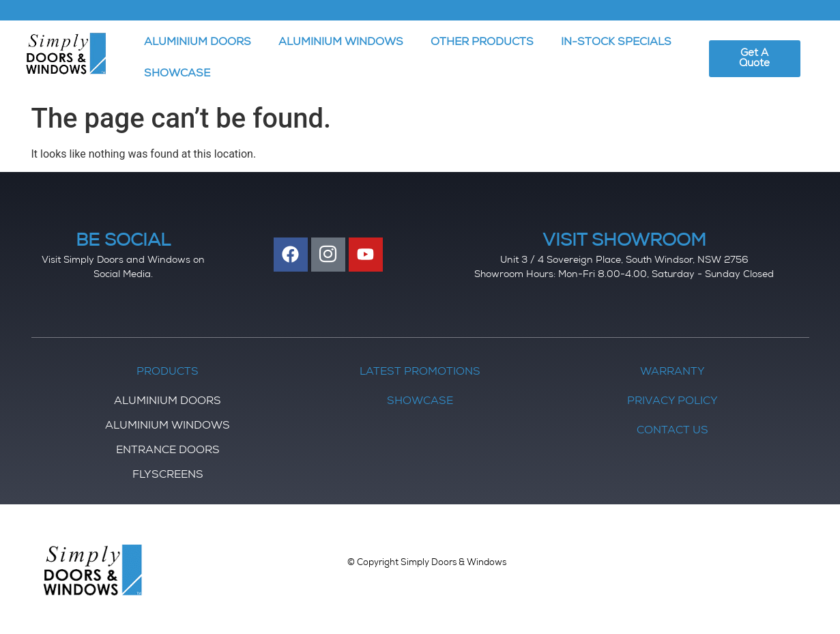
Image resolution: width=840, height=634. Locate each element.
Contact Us (672, 431)
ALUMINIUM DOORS (198, 43)
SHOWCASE (177, 74)
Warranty (672, 373)
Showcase (420, 402)
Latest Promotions (420, 373)
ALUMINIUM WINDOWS (341, 43)
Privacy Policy (672, 402)
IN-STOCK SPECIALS (616, 43)
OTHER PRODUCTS (482, 43)
